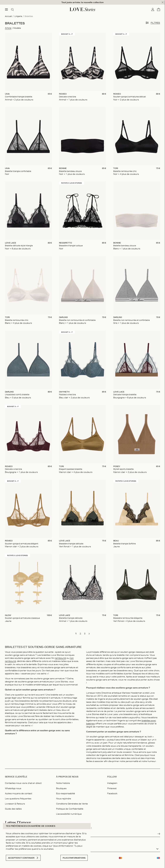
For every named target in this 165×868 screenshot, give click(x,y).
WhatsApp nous (13, 787)
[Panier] (159, 8)
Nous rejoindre (64, 797)
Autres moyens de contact (18, 792)
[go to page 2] (80, 632)
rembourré (60, 656)
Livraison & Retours (15, 802)
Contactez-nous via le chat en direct (23, 781)
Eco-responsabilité (66, 792)
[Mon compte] (153, 8)
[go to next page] (89, 632)
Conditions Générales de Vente (72, 802)
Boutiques (61, 787)
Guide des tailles (13, 807)
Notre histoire (63, 781)
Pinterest (112, 787)
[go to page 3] (85, 632)
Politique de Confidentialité (70, 807)
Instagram (112, 781)
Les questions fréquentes (18, 797)
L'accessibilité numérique (69, 812)
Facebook (112, 792)
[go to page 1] (76, 632)
